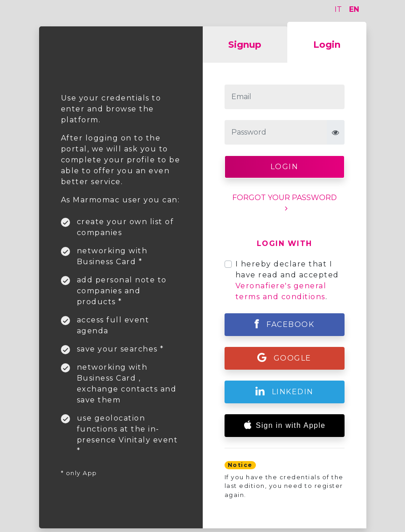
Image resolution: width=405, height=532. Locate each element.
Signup (245, 45)
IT (338, 9)
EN (354, 9)
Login (327, 45)
